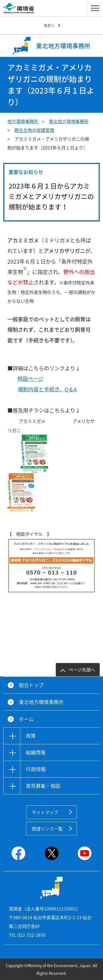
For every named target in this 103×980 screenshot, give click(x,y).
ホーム (26, 719)
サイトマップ (45, 812)
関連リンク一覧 (47, 829)
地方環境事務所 (23, 121)
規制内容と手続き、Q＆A (47, 389)
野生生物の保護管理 (34, 130)
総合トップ (31, 685)
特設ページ (30, 379)
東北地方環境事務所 (69, 121)
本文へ (49, 25)
